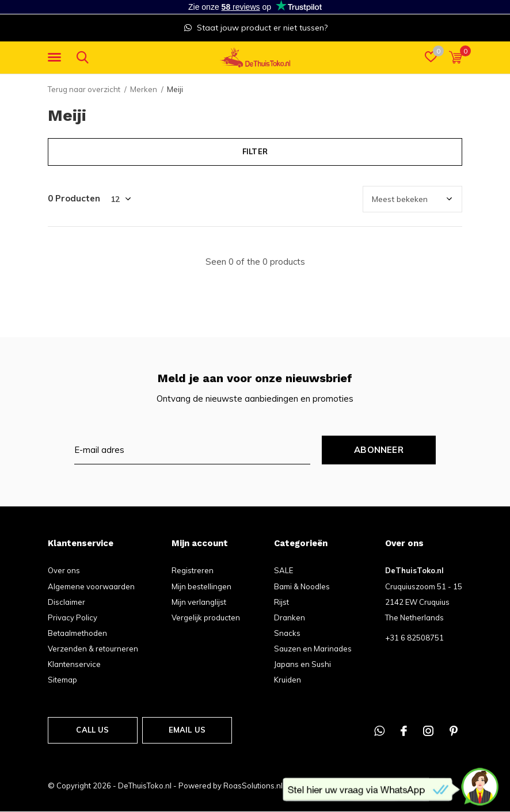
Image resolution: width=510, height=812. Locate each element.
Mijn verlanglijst (199, 602)
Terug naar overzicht (84, 89)
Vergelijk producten (206, 617)
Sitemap (62, 680)
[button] (56, 58)
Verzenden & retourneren (93, 649)
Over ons (64, 570)
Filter (255, 151)
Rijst (281, 602)
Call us (92, 730)
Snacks (287, 633)
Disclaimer (66, 602)
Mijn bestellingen (201, 586)
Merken (144, 89)
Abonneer (379, 450)
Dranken (290, 617)
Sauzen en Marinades (313, 649)
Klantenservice (74, 664)
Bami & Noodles (302, 586)
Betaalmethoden (77, 633)
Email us (187, 730)
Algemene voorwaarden (91, 586)
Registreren (193, 570)
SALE (283, 570)
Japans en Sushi (302, 664)
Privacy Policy (73, 617)
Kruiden (288, 680)
